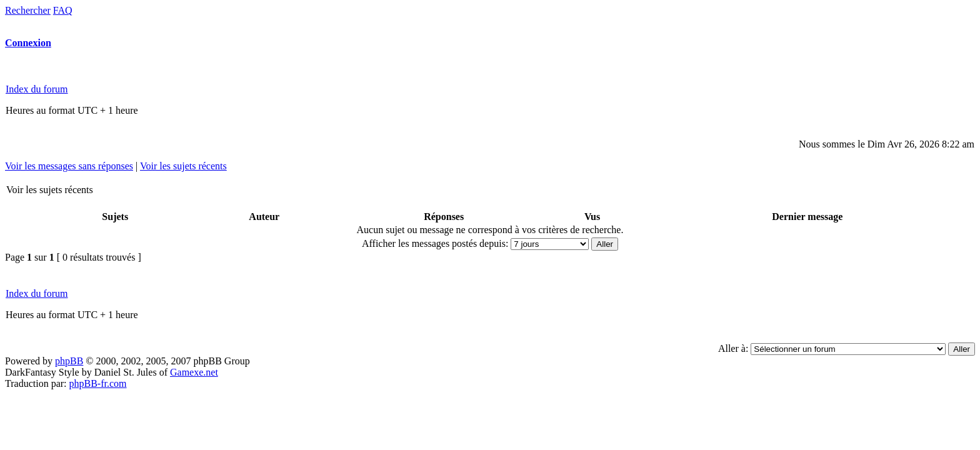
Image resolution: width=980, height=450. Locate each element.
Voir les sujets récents (183, 166)
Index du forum (37, 89)
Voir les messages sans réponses (69, 166)
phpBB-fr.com (98, 383)
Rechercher (28, 10)
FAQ (63, 10)
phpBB (69, 361)
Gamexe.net (194, 372)
